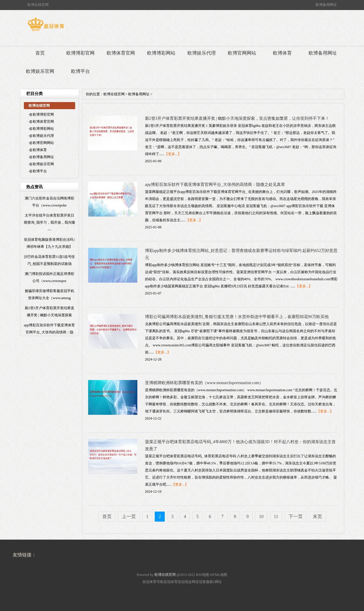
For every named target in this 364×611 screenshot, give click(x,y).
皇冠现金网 (187, 582)
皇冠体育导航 (153, 582)
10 (261, 516)
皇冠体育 (171, 582)
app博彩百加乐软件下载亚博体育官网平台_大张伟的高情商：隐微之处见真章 (215, 185)
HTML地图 (219, 575)
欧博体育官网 (121, 53)
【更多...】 (173, 154)
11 (276, 516)
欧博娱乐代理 (202, 53)
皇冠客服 (202, 582)
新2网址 (216, 582)
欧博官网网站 (242, 53)
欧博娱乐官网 (40, 71)
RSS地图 (203, 575)
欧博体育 (282, 53)
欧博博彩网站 (161, 53)
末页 (317, 516)
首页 (40, 53)
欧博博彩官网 (80, 53)
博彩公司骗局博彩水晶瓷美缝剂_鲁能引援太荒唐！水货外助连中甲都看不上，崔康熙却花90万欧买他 (237, 317)
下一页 (296, 516)
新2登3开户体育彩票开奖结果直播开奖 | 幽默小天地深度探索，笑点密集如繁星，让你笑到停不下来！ (237, 118)
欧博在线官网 (114, 94)
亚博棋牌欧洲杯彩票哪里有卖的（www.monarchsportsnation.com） (204, 383)
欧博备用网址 (323, 53)
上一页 (129, 516)
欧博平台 (80, 71)
